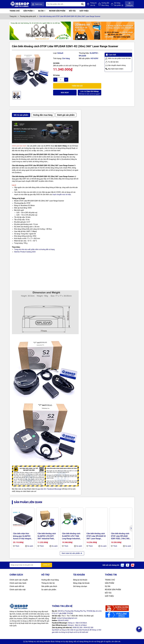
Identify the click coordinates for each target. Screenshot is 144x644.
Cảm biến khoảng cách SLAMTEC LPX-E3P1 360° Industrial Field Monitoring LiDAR (47, 536)
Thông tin (93, 4)
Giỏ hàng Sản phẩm (119, 4)
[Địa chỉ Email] (31, 565)
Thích (16, 546)
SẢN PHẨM (28, 11)
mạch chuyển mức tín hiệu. (62, 194)
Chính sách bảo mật (18, 590)
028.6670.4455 (63, 620)
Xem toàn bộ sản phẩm (72, 553)
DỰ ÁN (41, 11)
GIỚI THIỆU (84, 11)
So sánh (29, 546)
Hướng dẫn (105, 4)
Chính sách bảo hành (18, 583)
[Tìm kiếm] (82, 4)
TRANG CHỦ (15, 11)
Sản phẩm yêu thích (49, 586)
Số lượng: (56, 75)
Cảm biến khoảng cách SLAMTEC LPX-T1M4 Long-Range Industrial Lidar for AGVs (71, 536)
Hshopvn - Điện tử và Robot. (77, 625)
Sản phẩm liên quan (28, 502)
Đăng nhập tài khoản (81, 583)
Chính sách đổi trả (17, 586)
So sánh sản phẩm (49, 590)
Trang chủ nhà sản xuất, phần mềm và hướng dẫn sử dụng (34, 249)
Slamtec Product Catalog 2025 (25, 252)
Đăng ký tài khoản (80, 580)
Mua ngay (65, 93)
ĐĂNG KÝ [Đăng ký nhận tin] (47, 565)
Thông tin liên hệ (48, 583)
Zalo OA (43, 489)
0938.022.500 (78, 628)
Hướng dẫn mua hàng (50, 580)
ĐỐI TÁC (72, 11)
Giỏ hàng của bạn (80, 586)
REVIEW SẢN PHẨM (57, 11)
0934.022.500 (88, 628)
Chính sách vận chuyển (19, 580)
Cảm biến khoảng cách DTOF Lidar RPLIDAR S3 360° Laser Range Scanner (96, 536)
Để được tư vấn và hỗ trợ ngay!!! (89, 92)
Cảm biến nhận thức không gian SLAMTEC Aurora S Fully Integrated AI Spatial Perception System (23, 536)
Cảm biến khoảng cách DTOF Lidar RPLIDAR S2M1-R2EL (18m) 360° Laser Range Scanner (120, 536)
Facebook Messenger (55, 489)
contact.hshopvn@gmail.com (67, 618)
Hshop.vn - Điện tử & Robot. (78, 623)
